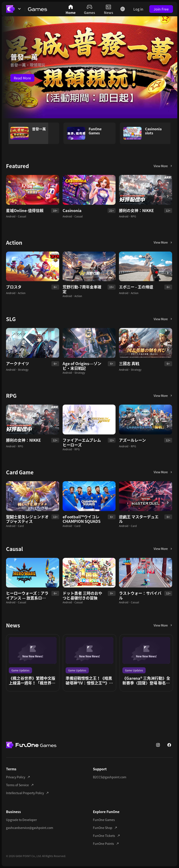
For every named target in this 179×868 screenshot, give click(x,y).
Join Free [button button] (161, 9)
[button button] (162, 166)
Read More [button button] (22, 78)
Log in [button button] (138, 9)
